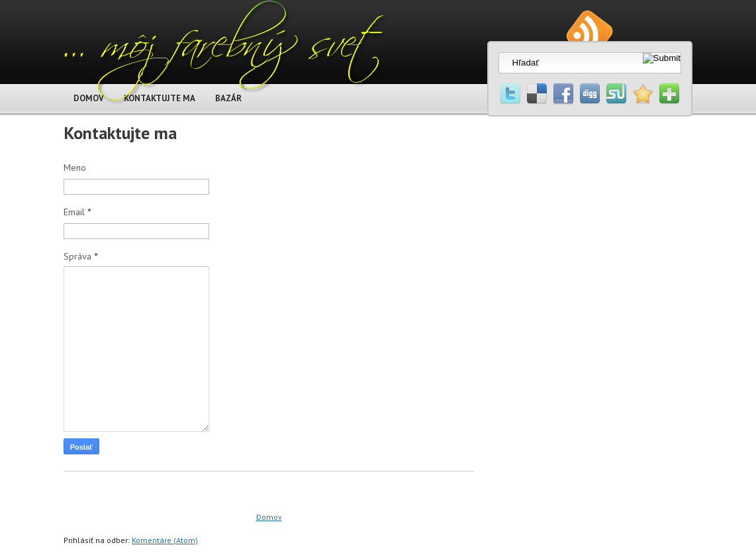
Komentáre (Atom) (165, 540)
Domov (269, 517)
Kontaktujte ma (120, 133)
